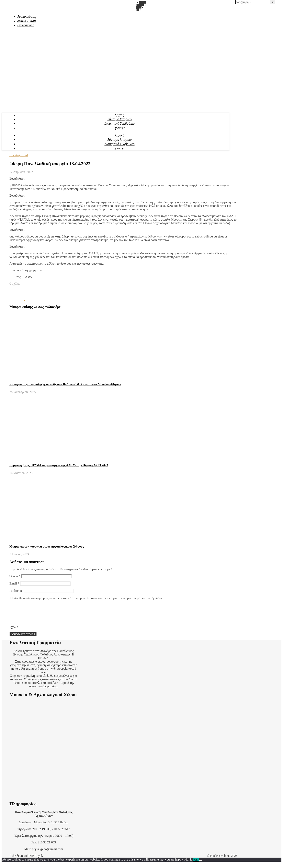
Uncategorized (19, 155)
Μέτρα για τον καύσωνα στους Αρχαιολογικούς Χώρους (47, 546)
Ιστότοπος (16, 591)
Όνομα (15, 576)
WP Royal (36, 860)
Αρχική (119, 115)
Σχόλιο (14, 632)
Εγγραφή (119, 128)
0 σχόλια (15, 284)
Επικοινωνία (26, 25)
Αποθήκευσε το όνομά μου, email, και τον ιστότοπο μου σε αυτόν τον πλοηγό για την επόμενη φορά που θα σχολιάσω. (89, 598)
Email (14, 583)
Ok (196, 864)
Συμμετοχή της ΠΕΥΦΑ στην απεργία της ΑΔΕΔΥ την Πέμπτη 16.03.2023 (59, 465)
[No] (201, 865)
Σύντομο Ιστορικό (120, 119)
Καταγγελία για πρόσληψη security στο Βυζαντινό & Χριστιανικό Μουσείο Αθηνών (65, 384)
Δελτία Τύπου (27, 21)
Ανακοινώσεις (27, 17)
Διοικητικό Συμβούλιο (120, 123)
